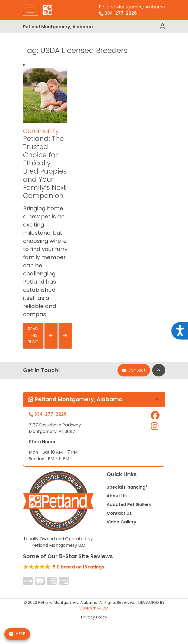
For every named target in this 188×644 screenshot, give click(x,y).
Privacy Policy (94, 617)
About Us (117, 496)
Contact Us (119, 513)
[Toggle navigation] (31, 10)
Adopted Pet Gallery (129, 505)
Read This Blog (33, 335)
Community (41, 131)
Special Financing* (127, 487)
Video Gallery (122, 522)
